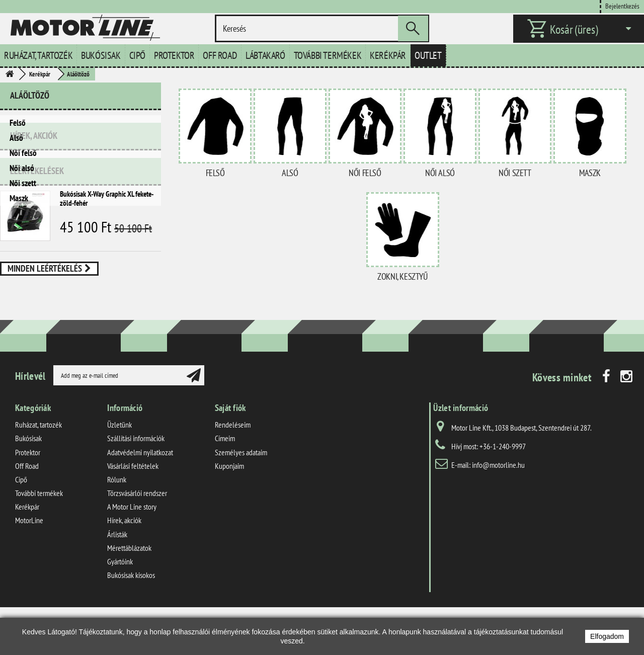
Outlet (428, 55)
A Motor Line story (132, 557)
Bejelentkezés (622, 6)
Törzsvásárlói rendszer (137, 544)
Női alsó (22, 168)
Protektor (174, 55)
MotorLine (29, 571)
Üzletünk (119, 475)
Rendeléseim (233, 475)
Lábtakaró (265, 55)
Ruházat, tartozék (38, 55)
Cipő (137, 55)
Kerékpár (388, 55)
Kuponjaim (229, 517)
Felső (18, 123)
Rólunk (117, 530)
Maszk (19, 198)
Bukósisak (101, 55)
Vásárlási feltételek (133, 517)
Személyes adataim (241, 503)
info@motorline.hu (498, 516)
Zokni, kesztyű (402, 276)
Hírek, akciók (34, 226)
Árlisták (117, 585)
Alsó (16, 138)
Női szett (23, 183)
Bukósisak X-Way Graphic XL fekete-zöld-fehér (107, 285)
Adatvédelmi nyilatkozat (140, 503)
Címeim (225, 489)
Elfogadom (607, 636)
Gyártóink (120, 612)
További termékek (328, 55)
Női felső (23, 153)
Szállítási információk (136, 489)
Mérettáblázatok (129, 599)
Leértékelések (37, 257)
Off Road (220, 55)
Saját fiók (230, 459)
